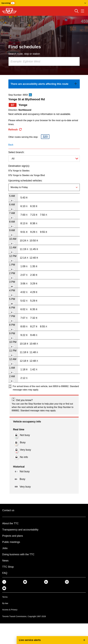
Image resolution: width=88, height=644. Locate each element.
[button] (44, 3)
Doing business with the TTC (18, 554)
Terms (5, 597)
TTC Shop (8, 567)
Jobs (5, 548)
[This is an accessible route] (30, 95)
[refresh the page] (15, 130)
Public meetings (11, 542)
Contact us (8, 510)
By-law (5, 603)
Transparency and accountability (20, 530)
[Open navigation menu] (82, 11)
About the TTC (10, 523)
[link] (44, 84)
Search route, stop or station (24, 54)
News (5, 561)
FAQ (5, 573)
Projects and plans (13, 536)
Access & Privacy (10, 610)
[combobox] (44, 61)
